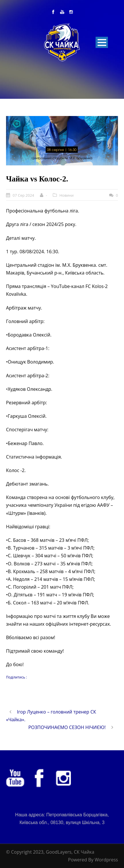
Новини (67, 195)
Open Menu (102, 42)
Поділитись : (17, 677)
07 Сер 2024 (23, 195)
